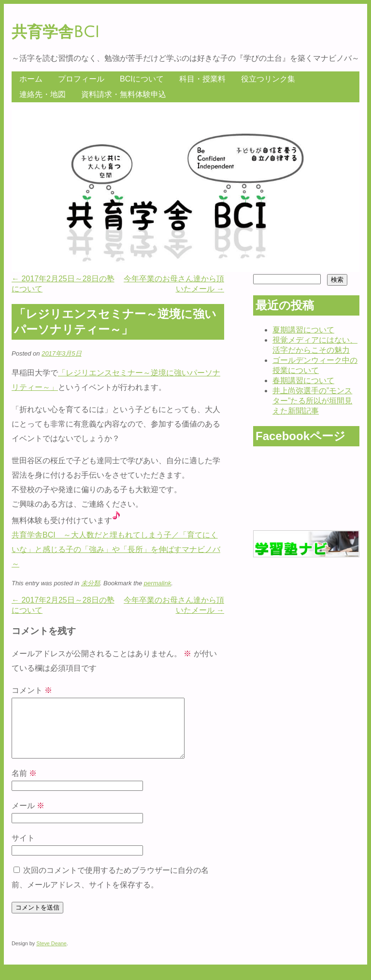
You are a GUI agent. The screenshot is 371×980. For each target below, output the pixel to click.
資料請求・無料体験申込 (124, 94)
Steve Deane (51, 955)
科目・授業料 (202, 79)
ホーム (31, 79)
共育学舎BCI (56, 32)
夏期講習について (303, 330)
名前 (24, 785)
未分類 (91, 583)
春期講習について (303, 380)
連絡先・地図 (43, 94)
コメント (32, 690)
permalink (157, 583)
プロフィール (81, 79)
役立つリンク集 (268, 79)
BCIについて (142, 79)
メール (28, 817)
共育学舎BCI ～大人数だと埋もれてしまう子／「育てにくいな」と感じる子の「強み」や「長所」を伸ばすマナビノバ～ (116, 549)
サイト (23, 849)
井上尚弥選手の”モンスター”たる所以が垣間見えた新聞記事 (312, 401)
